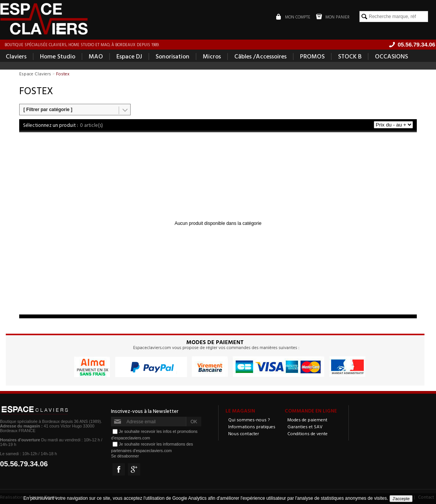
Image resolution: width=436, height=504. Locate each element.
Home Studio (58, 56)
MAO (96, 56)
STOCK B (350, 56)
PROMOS (312, 56)
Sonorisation (172, 56)
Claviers (16, 56)
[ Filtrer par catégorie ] (48, 110)
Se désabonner (125, 456)
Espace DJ (129, 56)
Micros (212, 56)
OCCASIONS (391, 56)
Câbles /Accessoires (260, 56)
